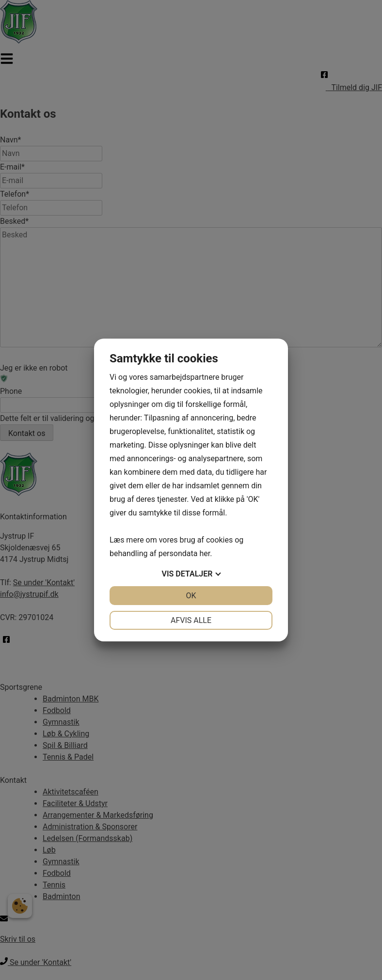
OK (191, 596)
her (205, 553)
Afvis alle (191, 620)
